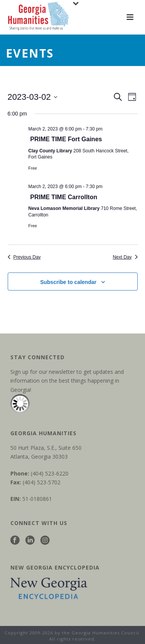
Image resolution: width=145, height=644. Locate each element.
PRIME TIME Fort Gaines (66, 139)
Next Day (125, 257)
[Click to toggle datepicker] (33, 97)
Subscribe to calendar (68, 282)
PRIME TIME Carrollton (64, 197)
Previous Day (24, 257)
